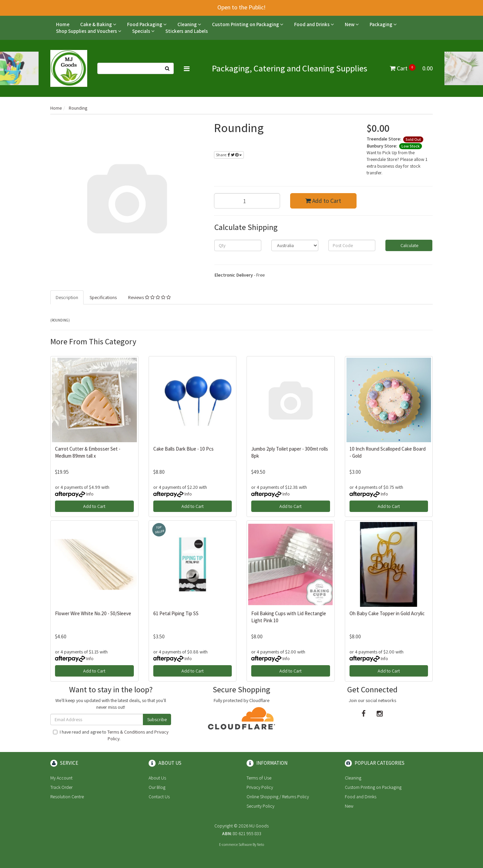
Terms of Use (259, 778)
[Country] (295, 245)
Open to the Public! (241, 7)
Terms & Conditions (126, 732)
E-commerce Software (235, 845)
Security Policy (260, 806)
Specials (143, 31)
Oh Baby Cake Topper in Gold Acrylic (387, 613)
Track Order (61, 787)
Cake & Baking (98, 24)
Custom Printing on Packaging (248, 24)
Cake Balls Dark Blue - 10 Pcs (183, 449)
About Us (157, 778)
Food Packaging (147, 24)
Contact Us (159, 797)
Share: (229, 155)
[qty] (238, 245)
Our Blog (157, 787)
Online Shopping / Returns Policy (278, 797)
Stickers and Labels (187, 31)
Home (63, 24)
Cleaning (189, 24)
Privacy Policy (260, 787)
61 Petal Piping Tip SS (176, 613)
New (352, 24)
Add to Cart (323, 201)
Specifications (103, 297)
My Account (61, 778)
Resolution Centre (67, 797)
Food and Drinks (314, 24)
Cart (411, 68)
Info (90, 494)
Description (67, 297)
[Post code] (352, 245)
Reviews (149, 297)
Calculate (409, 245)
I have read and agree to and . (111, 735)
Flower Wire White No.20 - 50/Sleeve (93, 613)
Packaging (383, 24)
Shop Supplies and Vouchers (89, 31)
